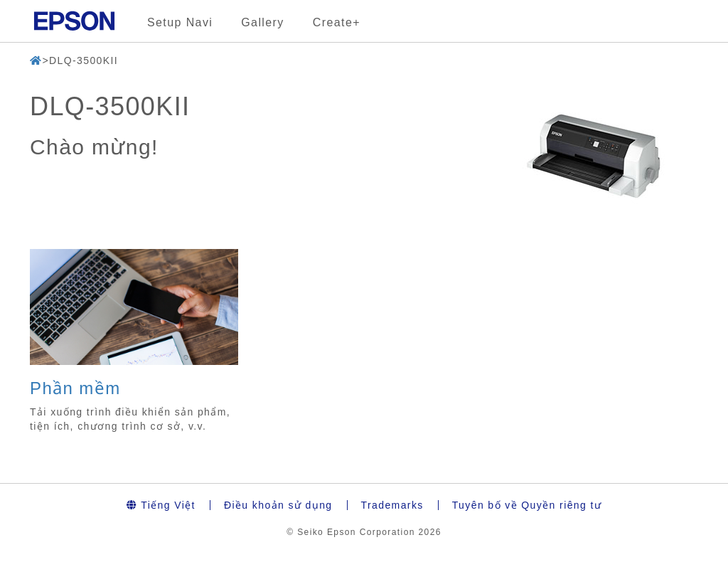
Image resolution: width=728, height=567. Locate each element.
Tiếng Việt (161, 505)
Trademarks (392, 505)
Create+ (337, 22)
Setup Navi (180, 22)
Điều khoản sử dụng (278, 505)
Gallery (262, 22)
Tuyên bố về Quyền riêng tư (527, 505)
